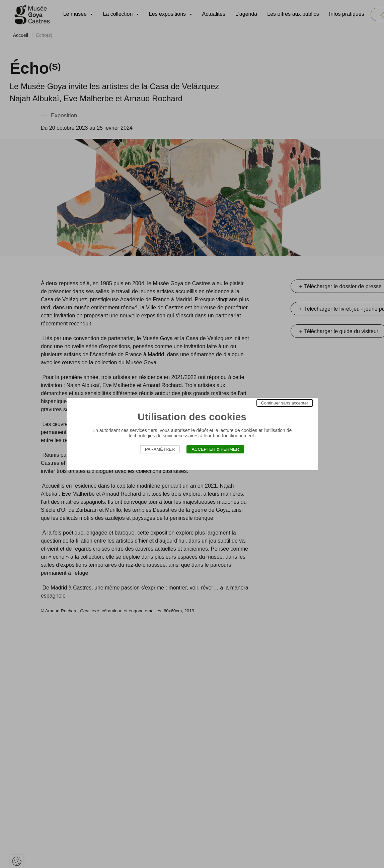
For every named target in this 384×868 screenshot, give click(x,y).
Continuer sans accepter (285, 403)
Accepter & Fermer (215, 449)
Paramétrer (160, 449)
